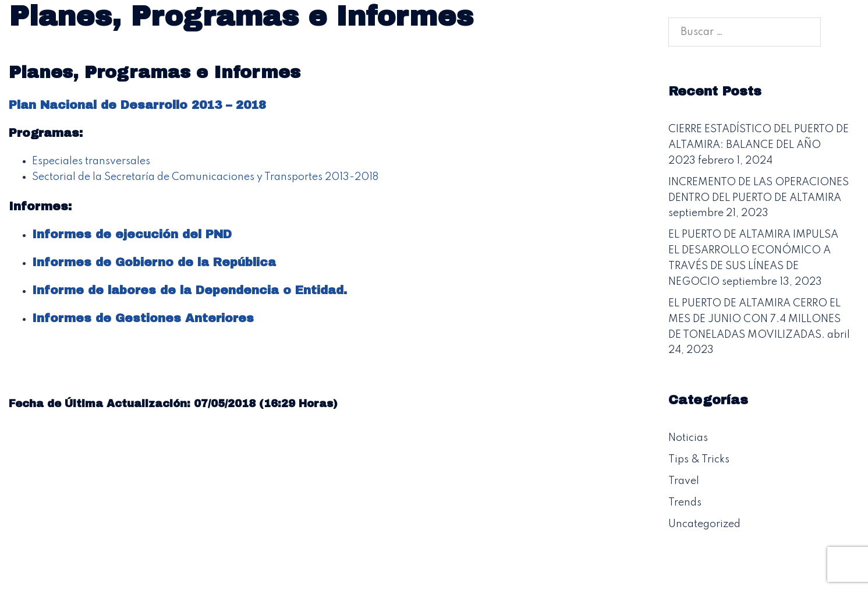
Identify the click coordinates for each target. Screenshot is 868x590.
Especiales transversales (91, 161)
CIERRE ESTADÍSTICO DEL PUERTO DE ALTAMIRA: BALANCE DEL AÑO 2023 (759, 145)
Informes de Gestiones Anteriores (143, 318)
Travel (684, 481)
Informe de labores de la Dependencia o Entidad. (189, 290)
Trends (685, 503)
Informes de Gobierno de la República (154, 262)
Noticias (688, 438)
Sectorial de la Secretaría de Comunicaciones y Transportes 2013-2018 (205, 177)
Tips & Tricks (699, 460)
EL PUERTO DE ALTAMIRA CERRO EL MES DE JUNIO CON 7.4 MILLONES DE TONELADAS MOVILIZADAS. (754, 319)
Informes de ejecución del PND (132, 234)
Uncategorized (704, 524)
